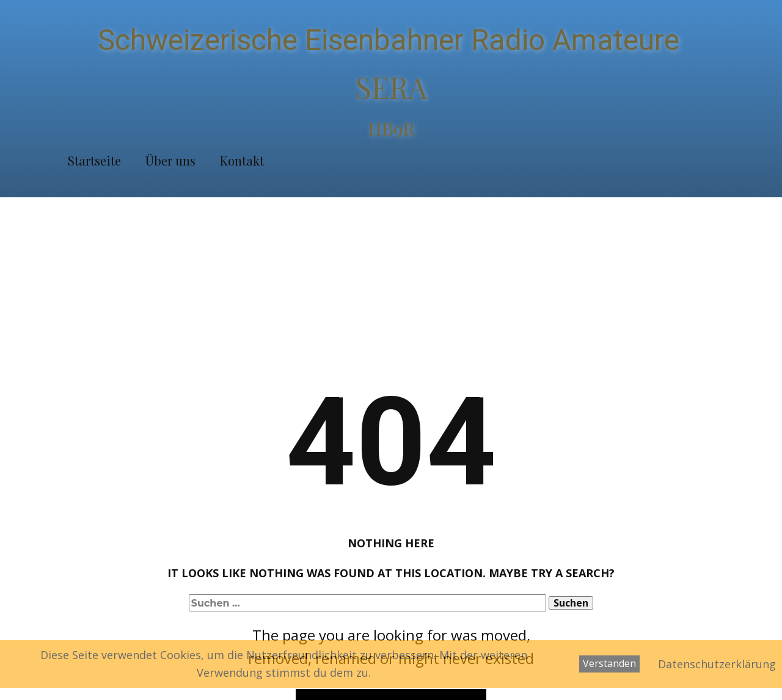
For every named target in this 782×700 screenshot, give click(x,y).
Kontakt (242, 160)
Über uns (170, 160)
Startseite (94, 160)
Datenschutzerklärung (717, 664)
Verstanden (609, 663)
